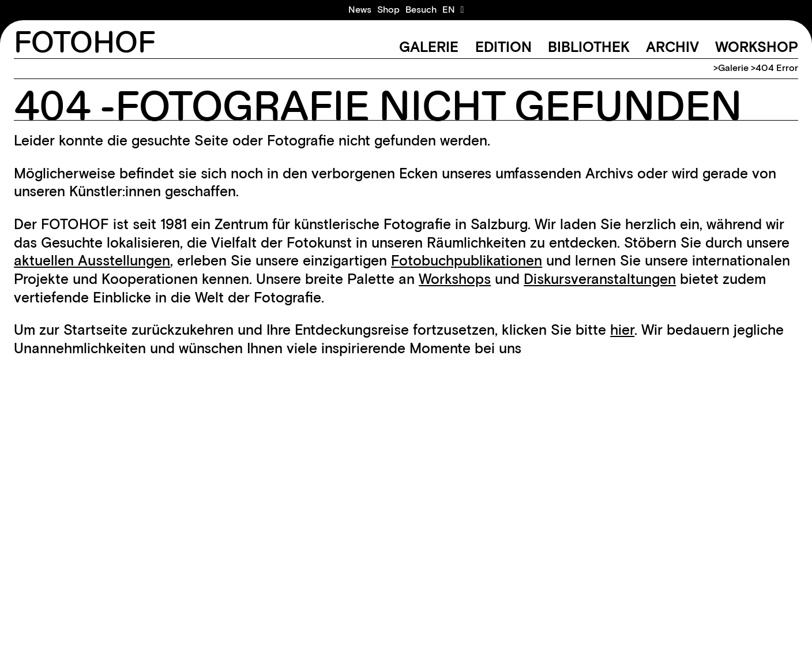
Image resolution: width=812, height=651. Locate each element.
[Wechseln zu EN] (449, 10)
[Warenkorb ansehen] (463, 10)
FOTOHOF (85, 43)
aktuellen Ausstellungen (92, 260)
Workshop (757, 47)
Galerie (429, 47)
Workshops (455, 279)
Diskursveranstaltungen (600, 279)
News (360, 10)
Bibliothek (589, 47)
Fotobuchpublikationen (467, 260)
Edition (503, 47)
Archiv (672, 47)
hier (622, 330)
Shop (388, 10)
